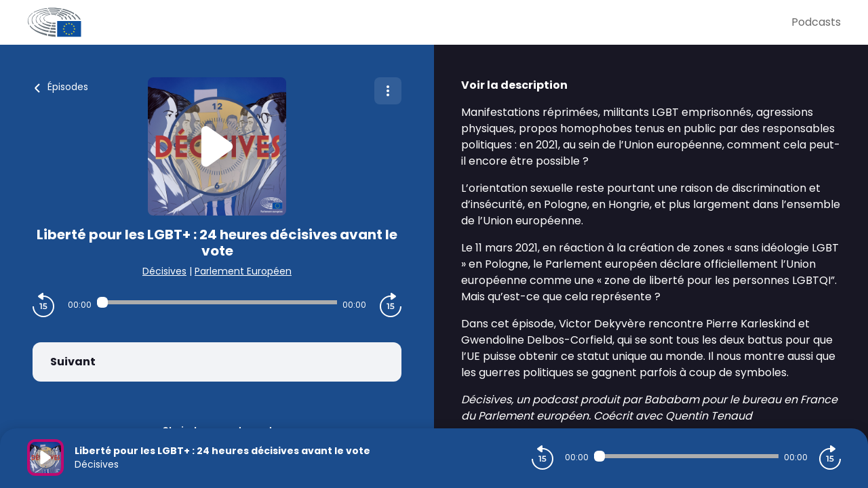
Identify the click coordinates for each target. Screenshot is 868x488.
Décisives (164, 271)
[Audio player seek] (217, 302)
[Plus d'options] (388, 91)
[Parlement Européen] (409, 22)
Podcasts (816, 22)
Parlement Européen (243, 271)
